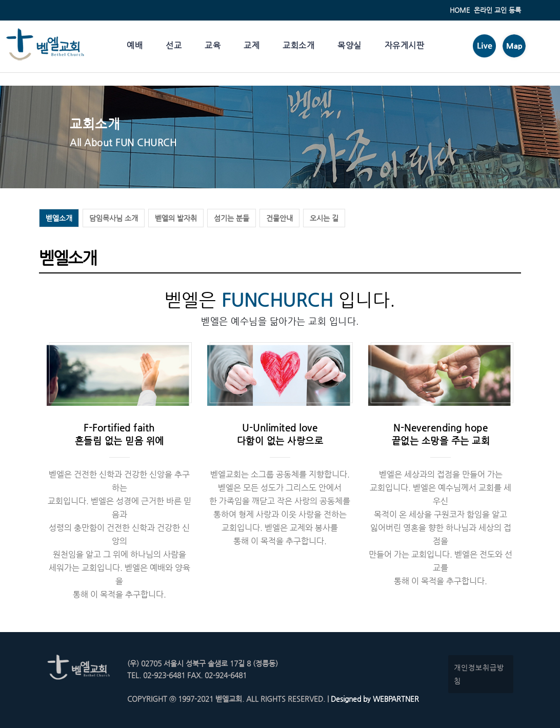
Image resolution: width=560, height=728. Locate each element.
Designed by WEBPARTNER (374, 699)
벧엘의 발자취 (176, 218)
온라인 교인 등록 (497, 10)
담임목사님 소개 (114, 218)
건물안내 (279, 218)
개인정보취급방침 (479, 674)
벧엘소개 (59, 218)
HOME (460, 10)
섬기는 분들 (232, 218)
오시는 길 (324, 218)
